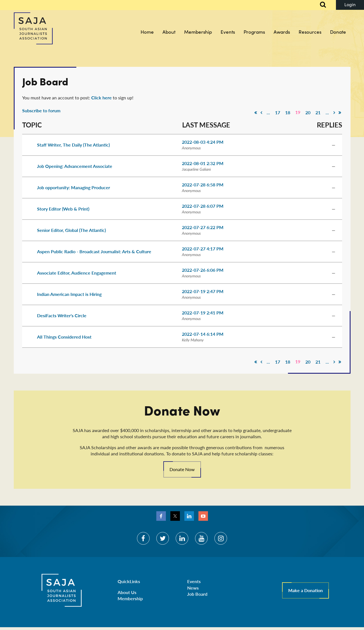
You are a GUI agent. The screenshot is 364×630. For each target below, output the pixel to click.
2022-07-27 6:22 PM (203, 227)
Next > (334, 113)
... (268, 112)
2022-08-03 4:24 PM (203, 142)
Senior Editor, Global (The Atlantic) (71, 230)
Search (320, 5)
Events (194, 581)
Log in (350, 5)
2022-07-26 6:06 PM (203, 270)
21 (318, 112)
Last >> (340, 113)
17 (278, 112)
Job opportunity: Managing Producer (74, 187)
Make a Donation (305, 590)
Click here (101, 98)
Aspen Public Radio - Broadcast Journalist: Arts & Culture (94, 251)
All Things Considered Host (64, 337)
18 (288, 112)
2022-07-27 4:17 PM (203, 249)
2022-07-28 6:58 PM (203, 185)
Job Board (197, 594)
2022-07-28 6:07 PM (203, 206)
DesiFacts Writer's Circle (62, 315)
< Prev (261, 113)
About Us (127, 592)
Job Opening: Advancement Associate (75, 166)
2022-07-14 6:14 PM (203, 334)
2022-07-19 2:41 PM (203, 313)
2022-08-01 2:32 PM (203, 163)
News (193, 588)
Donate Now (182, 469)
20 (308, 112)
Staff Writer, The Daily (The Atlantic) (73, 145)
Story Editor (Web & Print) (63, 209)
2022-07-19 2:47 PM (203, 291)
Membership (130, 598)
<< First (256, 113)
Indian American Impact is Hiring (69, 294)
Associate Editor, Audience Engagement (77, 273)
